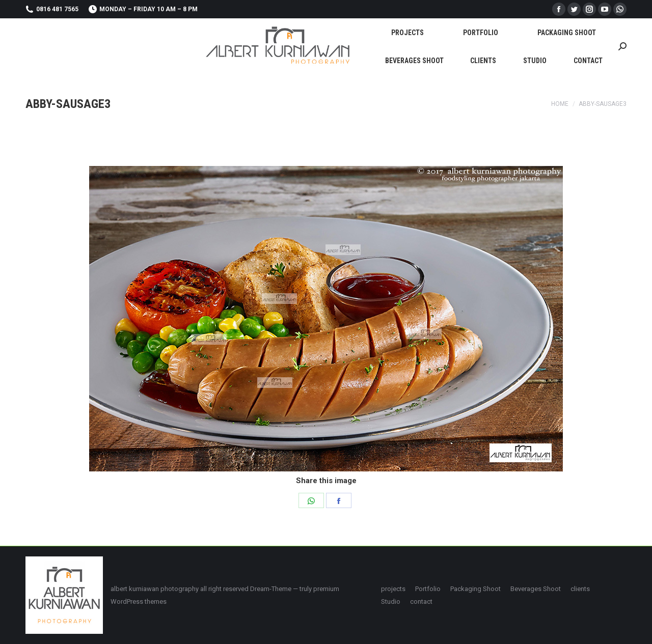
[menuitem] (407, 32)
